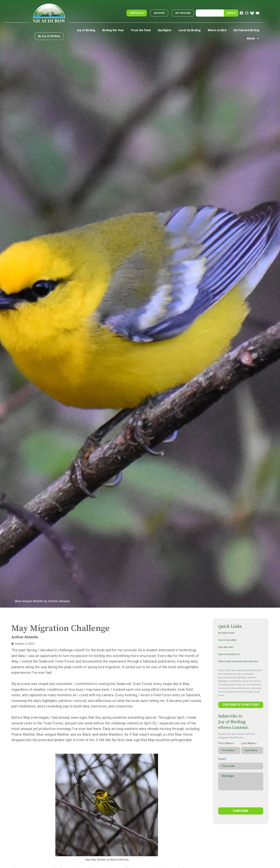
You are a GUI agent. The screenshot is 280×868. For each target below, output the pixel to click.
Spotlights (165, 30)
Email (223, 759)
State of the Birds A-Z (229, 654)
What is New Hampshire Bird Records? (238, 661)
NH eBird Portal (226, 633)
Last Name (249, 743)
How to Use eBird (227, 640)
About (253, 39)
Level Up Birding (190, 30)
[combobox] (210, 13)
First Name (226, 743)
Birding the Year (113, 30)
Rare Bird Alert (226, 647)
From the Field (141, 30)
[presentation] (237, 798)
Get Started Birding (246, 30)
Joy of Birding (86, 30)
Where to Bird (217, 30)
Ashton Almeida (25, 637)
